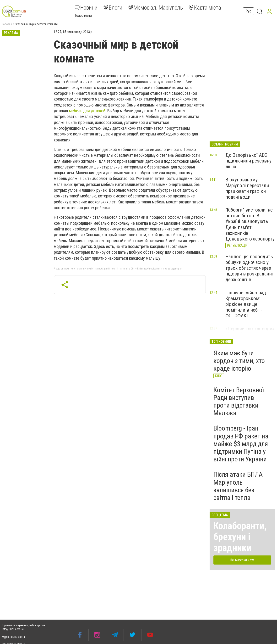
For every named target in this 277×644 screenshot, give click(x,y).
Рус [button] (248, 11)
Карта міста (205, 8)
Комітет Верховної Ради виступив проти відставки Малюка (239, 402)
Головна (7, 24)
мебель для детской (87, 111)
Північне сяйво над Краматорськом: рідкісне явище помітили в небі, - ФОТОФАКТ (246, 304)
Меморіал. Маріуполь (155, 8)
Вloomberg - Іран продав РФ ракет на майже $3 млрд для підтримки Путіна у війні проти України (241, 444)
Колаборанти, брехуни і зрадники (240, 537)
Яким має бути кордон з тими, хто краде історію (239, 361)
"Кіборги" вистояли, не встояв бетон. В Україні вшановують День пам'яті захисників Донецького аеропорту (250, 224)
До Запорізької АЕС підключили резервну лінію (248, 161)
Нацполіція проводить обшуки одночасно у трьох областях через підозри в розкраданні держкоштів (249, 268)
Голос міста (83, 16)
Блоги (113, 8)
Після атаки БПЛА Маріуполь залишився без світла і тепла (238, 486)
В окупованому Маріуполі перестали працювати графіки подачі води (247, 188)
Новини (86, 8)
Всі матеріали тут (242, 560)
